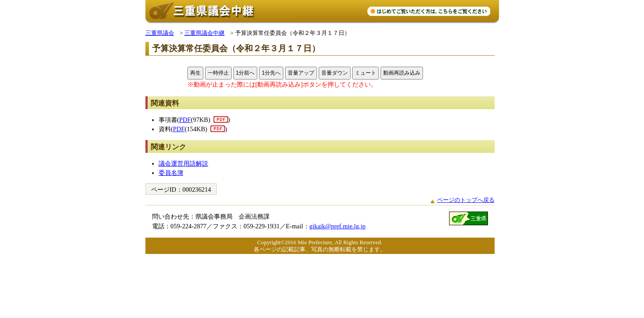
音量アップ (301, 73)
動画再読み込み (402, 73)
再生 (195, 73)
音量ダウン (335, 73)
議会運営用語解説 (183, 163)
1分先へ (271, 73)
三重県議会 (160, 33)
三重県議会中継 (204, 33)
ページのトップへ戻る (466, 200)
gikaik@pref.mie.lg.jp (337, 226)
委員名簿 (171, 173)
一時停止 (218, 73)
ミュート (366, 73)
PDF (185, 120)
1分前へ (246, 73)
